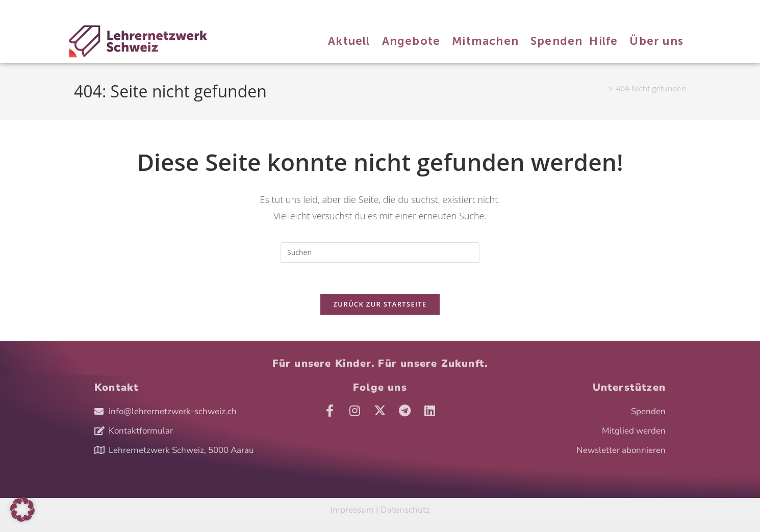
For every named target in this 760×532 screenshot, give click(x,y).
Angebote (115, 9)
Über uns (243, 9)
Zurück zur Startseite (380, 304)
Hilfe (216, 9)
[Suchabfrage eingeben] (380, 252)
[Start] (602, 88)
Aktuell (84, 9)
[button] (22, 510)
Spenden (188, 9)
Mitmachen (152, 9)
